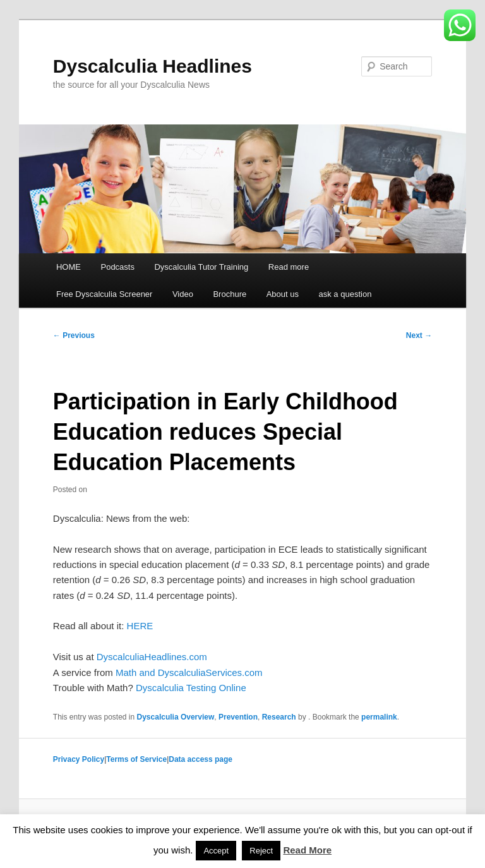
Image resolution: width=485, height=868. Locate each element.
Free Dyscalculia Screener (104, 294)
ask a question (345, 294)
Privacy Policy (79, 759)
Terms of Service (136, 759)
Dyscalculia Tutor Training (201, 267)
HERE (140, 626)
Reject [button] (261, 851)
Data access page (201, 759)
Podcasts (117, 267)
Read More (307, 850)
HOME (69, 267)
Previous (74, 335)
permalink (379, 717)
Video (183, 294)
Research (279, 717)
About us (283, 294)
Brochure (230, 294)
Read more (289, 267)
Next (419, 335)
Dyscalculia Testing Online (191, 688)
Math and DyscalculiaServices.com (189, 672)
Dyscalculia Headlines (153, 66)
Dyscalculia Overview (176, 717)
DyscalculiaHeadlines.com (152, 657)
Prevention (238, 717)
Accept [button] (216, 851)
